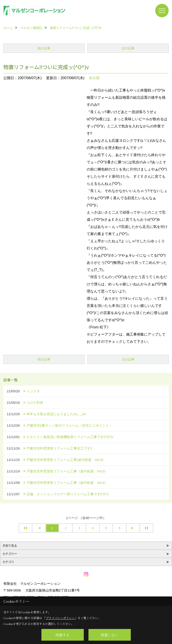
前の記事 (44, 48)
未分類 (94, 78)
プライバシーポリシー (60, 618)
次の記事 (128, 48)
